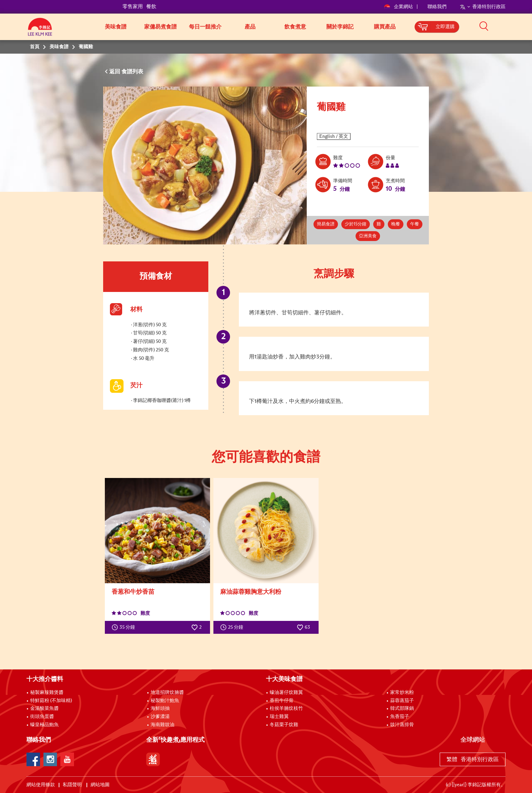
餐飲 (151, 7)
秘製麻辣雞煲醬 (47, 693)
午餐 (415, 224)
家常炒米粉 (402, 693)
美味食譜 (116, 27)
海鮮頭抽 (160, 708)
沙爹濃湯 (160, 717)
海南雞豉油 (163, 725)
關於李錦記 (340, 27)
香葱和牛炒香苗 (133, 592)
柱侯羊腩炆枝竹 (286, 708)
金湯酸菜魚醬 (44, 708)
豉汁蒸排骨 (402, 725)
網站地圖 (101, 785)
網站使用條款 (41, 785)
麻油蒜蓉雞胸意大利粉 (251, 592)
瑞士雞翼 (279, 717)
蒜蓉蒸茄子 (402, 701)
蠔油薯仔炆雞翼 (286, 693)
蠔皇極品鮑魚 (44, 725)
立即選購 (445, 27)
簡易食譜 (326, 224)
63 (303, 627)
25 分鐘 (233, 627)
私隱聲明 (73, 785)
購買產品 (385, 27)
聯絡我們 (437, 7)
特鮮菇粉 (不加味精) (51, 701)
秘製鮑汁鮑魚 (165, 701)
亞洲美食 (368, 236)
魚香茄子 (400, 717)
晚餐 (396, 224)
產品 (250, 27)
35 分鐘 (125, 627)
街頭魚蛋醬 (42, 717)
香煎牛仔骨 (282, 701)
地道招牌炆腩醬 (167, 693)
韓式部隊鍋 (402, 708)
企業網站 (399, 7)
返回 (115, 72)
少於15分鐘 (356, 224)
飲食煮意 (295, 27)
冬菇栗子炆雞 (284, 725)
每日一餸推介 (205, 27)
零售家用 (133, 7)
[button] (508, 26)
